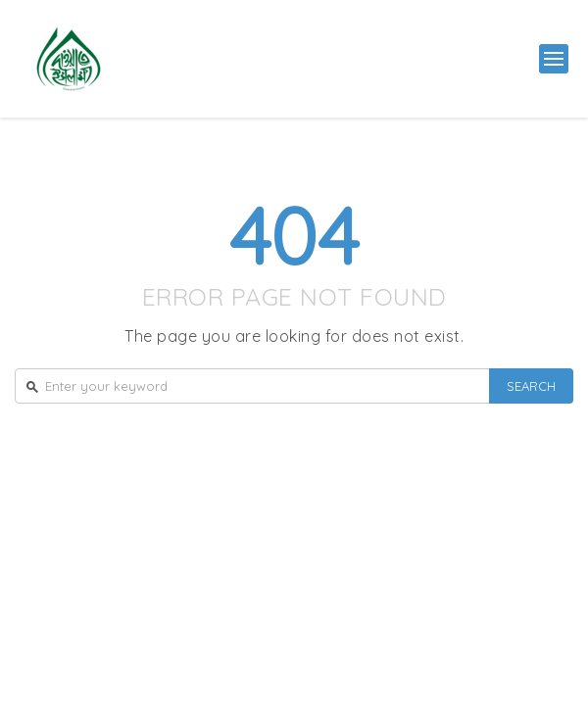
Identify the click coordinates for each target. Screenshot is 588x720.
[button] (554, 59)
